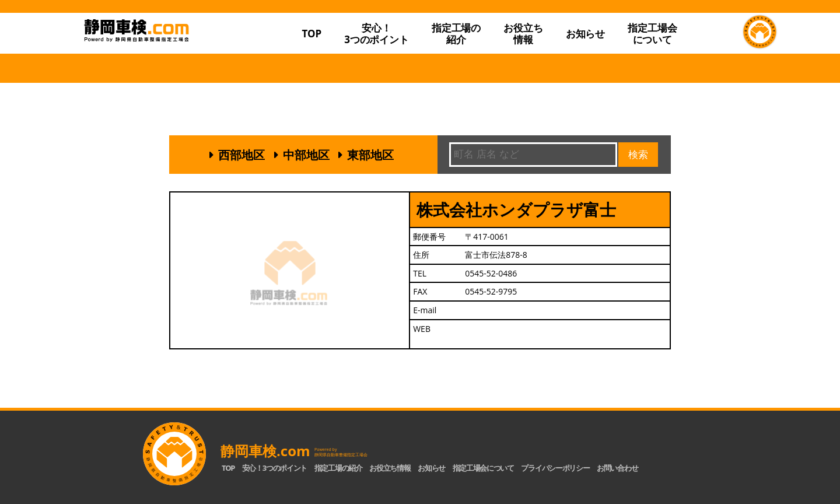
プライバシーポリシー (555, 468)
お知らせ (585, 34)
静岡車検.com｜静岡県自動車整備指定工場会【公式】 (174, 54)
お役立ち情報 (523, 34)
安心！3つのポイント (377, 34)
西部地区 (242, 155)
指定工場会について (652, 34)
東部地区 (370, 155)
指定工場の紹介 (338, 468)
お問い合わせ (617, 468)
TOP (311, 34)
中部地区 (306, 155)
